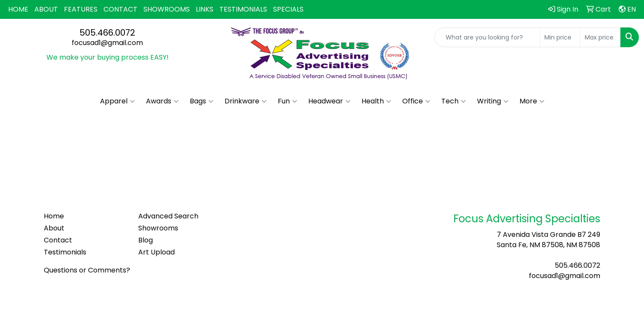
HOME (18, 9)
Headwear (329, 101)
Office (416, 101)
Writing (493, 101)
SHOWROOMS (167, 9)
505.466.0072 (107, 33)
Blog (146, 240)
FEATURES (81, 9)
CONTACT (120, 9)
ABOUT (46, 9)
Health (376, 101)
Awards (162, 101)
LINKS (205, 9)
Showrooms (158, 228)
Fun (287, 101)
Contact (58, 240)
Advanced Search (168, 216)
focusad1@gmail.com (107, 43)
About (54, 228)
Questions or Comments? (87, 270)
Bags (202, 101)
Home (54, 216)
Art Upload (156, 252)
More (532, 101)
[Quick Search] (487, 37)
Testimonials (65, 252)
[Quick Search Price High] (600, 37)
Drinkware (246, 101)
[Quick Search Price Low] (560, 37)
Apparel (117, 101)
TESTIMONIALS (243, 9)
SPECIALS (288, 9)
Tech (454, 101)
